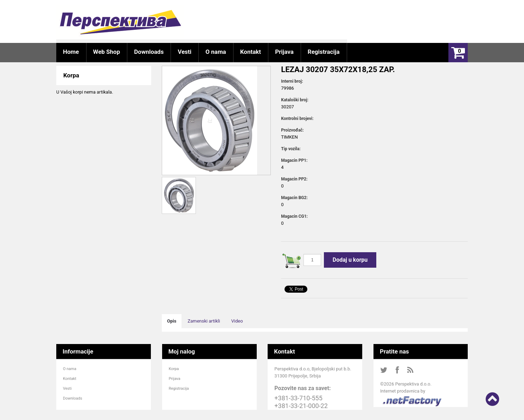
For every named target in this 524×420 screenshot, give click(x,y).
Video (237, 321)
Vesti (67, 389)
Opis (172, 321)
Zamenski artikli (204, 321)
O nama (70, 369)
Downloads (73, 398)
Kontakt (70, 379)
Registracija (179, 389)
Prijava (175, 379)
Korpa (174, 369)
